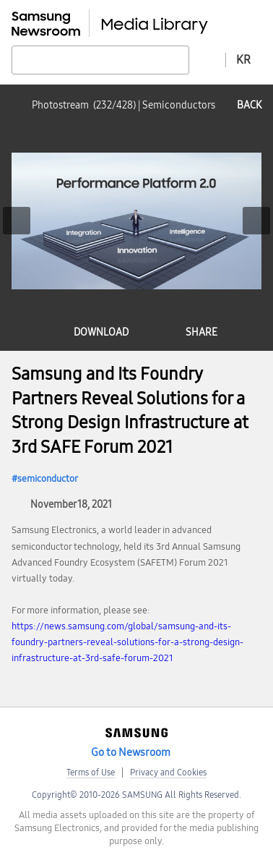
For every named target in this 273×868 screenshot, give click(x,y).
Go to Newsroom (131, 752)
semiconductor (48, 479)
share (201, 332)
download (101, 332)
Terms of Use (91, 773)
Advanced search (207, 59)
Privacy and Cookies (168, 773)
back (249, 105)
